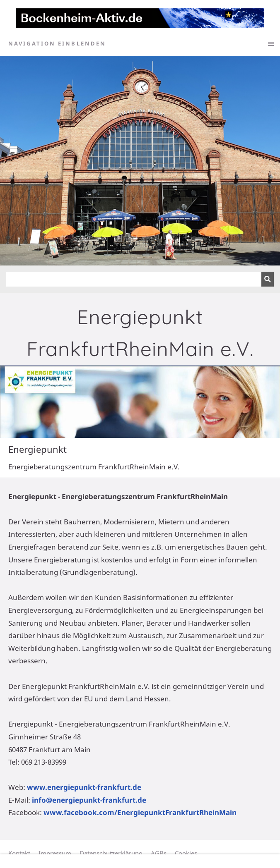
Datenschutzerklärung (111, 853)
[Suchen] (134, 279)
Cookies (186, 853)
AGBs (159, 853)
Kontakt (19, 853)
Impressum (55, 853)
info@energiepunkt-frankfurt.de (89, 800)
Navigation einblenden (57, 43)
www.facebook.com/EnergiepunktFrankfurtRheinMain (140, 812)
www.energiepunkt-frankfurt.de (84, 787)
